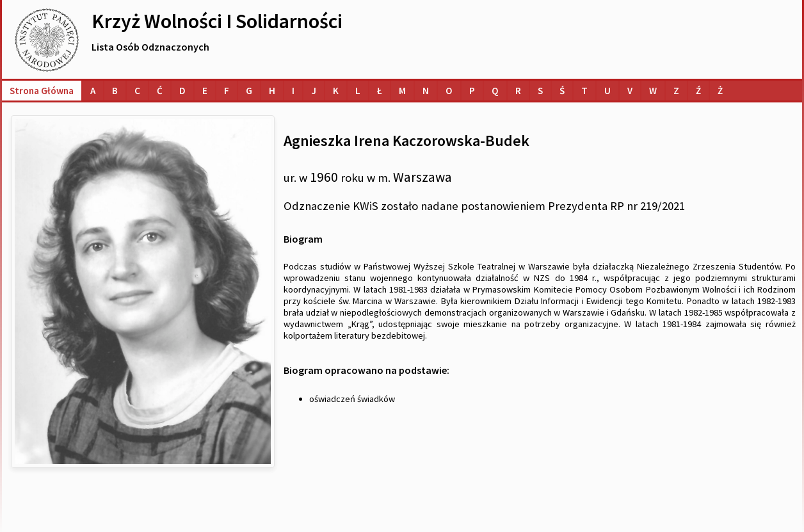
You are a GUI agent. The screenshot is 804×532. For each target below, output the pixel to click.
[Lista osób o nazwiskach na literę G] (249, 91)
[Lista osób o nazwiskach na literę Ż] (720, 91)
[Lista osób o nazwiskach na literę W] (653, 91)
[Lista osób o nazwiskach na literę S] (540, 91)
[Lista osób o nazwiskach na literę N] (426, 91)
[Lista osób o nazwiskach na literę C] (137, 91)
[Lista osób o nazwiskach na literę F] (227, 91)
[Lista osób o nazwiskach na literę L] (358, 91)
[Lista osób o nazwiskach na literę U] (607, 91)
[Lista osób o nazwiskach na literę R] (518, 91)
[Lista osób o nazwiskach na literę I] (293, 91)
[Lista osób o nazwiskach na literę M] (402, 91)
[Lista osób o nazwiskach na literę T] (584, 91)
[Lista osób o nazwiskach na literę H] (272, 91)
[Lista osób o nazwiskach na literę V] (630, 91)
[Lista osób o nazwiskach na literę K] (336, 91)
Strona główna (42, 91)
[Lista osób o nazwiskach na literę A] (93, 91)
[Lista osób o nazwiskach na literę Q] (495, 91)
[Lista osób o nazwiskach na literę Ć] (160, 91)
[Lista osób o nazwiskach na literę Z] (676, 91)
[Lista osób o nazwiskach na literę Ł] (380, 91)
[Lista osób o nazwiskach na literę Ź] (698, 91)
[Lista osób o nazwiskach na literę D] (182, 91)
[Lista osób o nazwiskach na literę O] (449, 91)
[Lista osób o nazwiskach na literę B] (115, 91)
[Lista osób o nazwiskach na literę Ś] (562, 91)
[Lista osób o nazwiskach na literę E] (205, 91)
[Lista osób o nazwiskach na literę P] (472, 91)
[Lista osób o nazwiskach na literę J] (314, 91)
